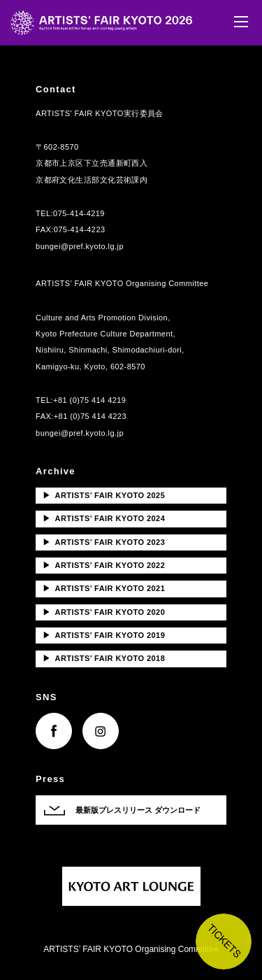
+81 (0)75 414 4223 (90, 416)
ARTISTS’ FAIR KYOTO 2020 (104, 612)
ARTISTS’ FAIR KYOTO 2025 (104, 495)
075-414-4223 (80, 229)
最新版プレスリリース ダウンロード (138, 810)
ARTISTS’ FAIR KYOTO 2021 (104, 588)
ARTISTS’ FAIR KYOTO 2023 (104, 542)
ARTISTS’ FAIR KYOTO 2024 (104, 518)
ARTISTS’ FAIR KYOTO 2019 (104, 635)
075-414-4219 (79, 213)
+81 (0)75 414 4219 (89, 400)
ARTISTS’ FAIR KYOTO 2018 (104, 658)
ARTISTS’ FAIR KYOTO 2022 (104, 565)
